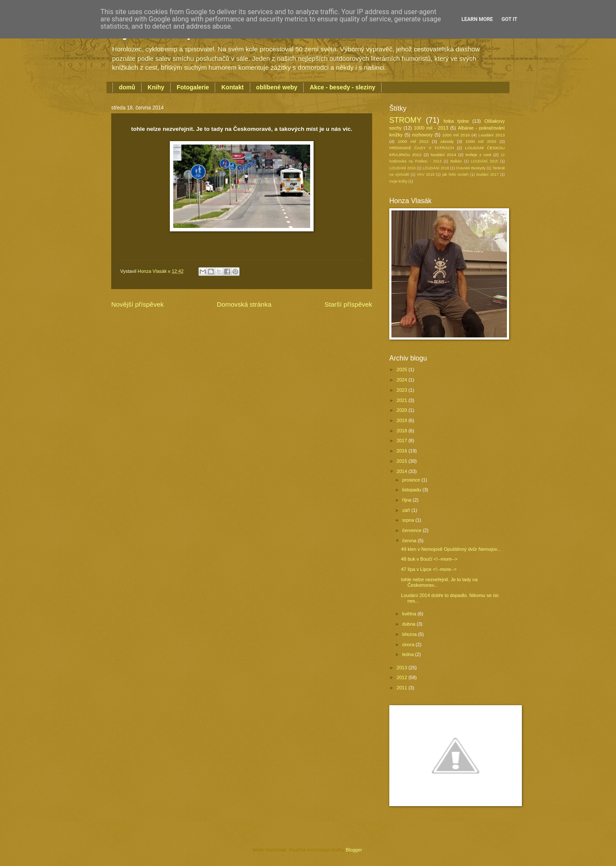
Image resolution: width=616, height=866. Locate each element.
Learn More (477, 19)
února (409, 644)
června (410, 541)
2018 (403, 431)
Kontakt (232, 87)
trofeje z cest (478, 155)
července (412, 530)
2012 (403, 677)
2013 (403, 668)
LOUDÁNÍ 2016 (403, 168)
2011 (403, 688)
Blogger (354, 850)
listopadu (412, 490)
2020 (403, 410)
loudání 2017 (487, 174)
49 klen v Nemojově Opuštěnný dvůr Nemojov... (451, 549)
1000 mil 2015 (481, 141)
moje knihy (398, 181)
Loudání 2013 (492, 135)
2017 (403, 440)
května (410, 614)
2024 (403, 380)
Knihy (156, 87)
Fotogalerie (193, 87)
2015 (403, 461)
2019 (403, 420)
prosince (412, 480)
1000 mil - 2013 (431, 128)
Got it (509, 19)
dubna (409, 624)
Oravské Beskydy (471, 168)
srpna (409, 520)
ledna (409, 654)
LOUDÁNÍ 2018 (436, 168)
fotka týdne (456, 121)
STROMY (406, 120)
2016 (403, 451)
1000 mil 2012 (413, 141)
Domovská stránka (244, 304)
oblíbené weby (277, 87)
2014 (403, 471)
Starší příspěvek (348, 304)
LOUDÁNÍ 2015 (484, 161)
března (410, 634)
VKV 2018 (426, 174)
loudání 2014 (443, 155)
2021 (403, 400)
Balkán (456, 161)
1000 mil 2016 (456, 135)
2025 (403, 369)
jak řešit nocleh (455, 174)
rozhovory (422, 135)
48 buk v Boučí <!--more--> (429, 559)
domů (127, 87)
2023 (403, 390)
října (407, 500)
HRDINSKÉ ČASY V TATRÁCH (422, 148)
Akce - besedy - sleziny (342, 87)
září (407, 510)
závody (447, 141)
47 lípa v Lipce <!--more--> (429, 569)
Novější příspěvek (138, 304)
